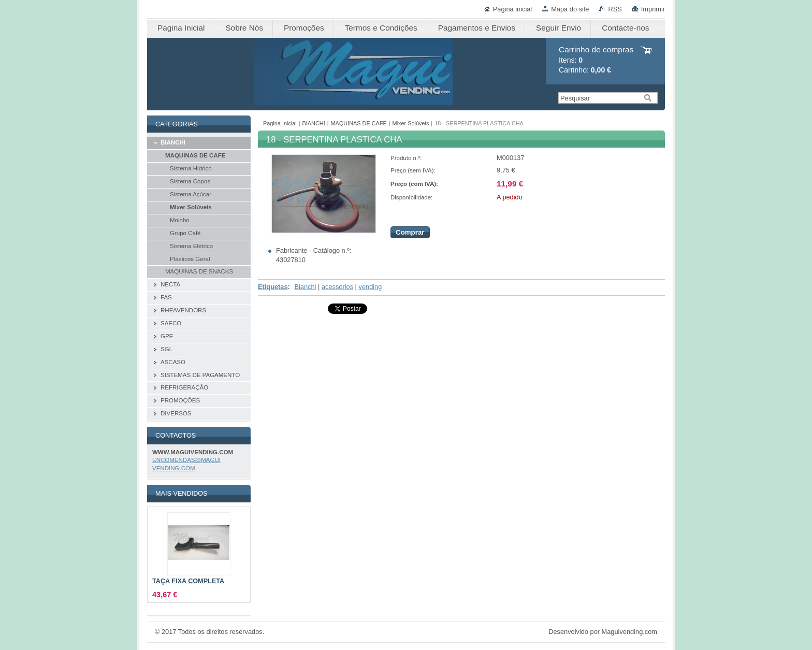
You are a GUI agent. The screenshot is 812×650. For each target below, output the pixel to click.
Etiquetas (273, 287)
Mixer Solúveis (411, 123)
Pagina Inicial (280, 123)
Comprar (410, 232)
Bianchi (305, 287)
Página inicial (512, 9)
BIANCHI (314, 123)
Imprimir (653, 9)
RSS (615, 9)
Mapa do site (570, 9)
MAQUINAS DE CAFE (359, 123)
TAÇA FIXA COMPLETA (188, 581)
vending (371, 287)
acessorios (337, 287)
